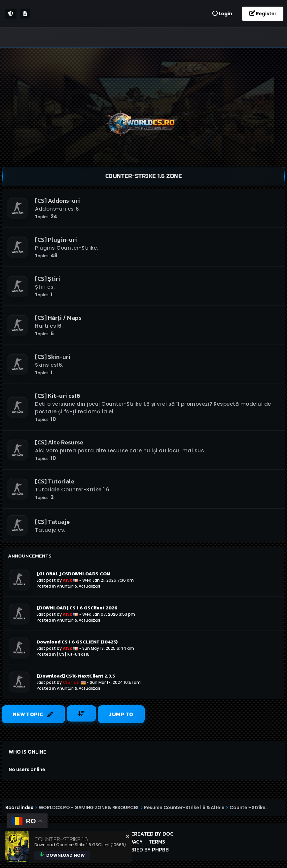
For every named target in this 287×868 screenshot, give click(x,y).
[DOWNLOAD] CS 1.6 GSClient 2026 (77, 608)
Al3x (67, 580)
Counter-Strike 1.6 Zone (144, 176)
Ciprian (71, 682)
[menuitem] (222, 14)
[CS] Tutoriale (55, 481)
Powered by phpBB (144, 849)
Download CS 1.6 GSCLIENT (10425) (77, 642)
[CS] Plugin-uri (56, 240)
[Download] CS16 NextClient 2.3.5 (76, 676)
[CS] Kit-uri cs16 (58, 396)
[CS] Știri (48, 279)
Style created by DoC (144, 834)
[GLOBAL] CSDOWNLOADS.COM (73, 574)
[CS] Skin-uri (53, 357)
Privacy (132, 842)
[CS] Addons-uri (57, 201)
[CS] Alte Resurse (59, 442)
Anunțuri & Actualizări (78, 586)
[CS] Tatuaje (52, 522)
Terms (157, 842)
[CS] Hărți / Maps (58, 318)
